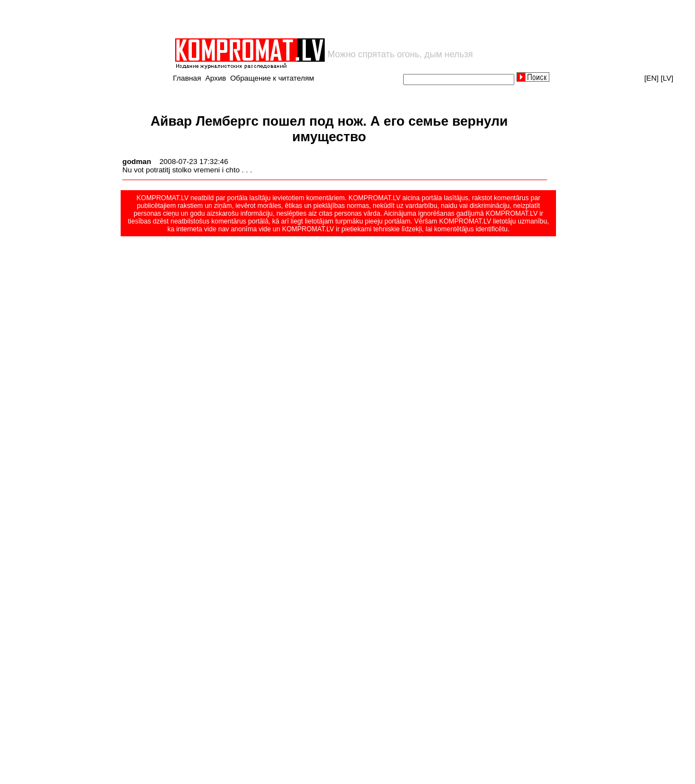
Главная (187, 78)
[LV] (667, 78)
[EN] (652, 78)
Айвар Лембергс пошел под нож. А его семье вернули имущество (329, 129)
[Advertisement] (304, 19)
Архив (215, 78)
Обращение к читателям (272, 78)
